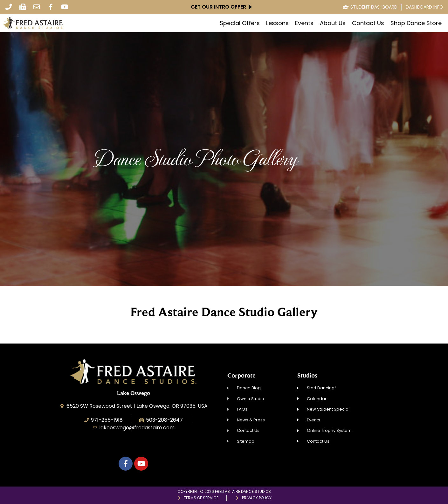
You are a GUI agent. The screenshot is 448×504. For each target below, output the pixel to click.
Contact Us (368, 23)
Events (304, 23)
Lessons (277, 23)
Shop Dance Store (416, 23)
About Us (333, 23)
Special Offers (240, 23)
